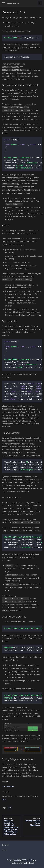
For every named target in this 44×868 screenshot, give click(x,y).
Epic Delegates (8, 786)
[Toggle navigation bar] (3, 3)
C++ (10, 808)
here (4, 799)
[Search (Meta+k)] (40, 3)
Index (4, 850)
